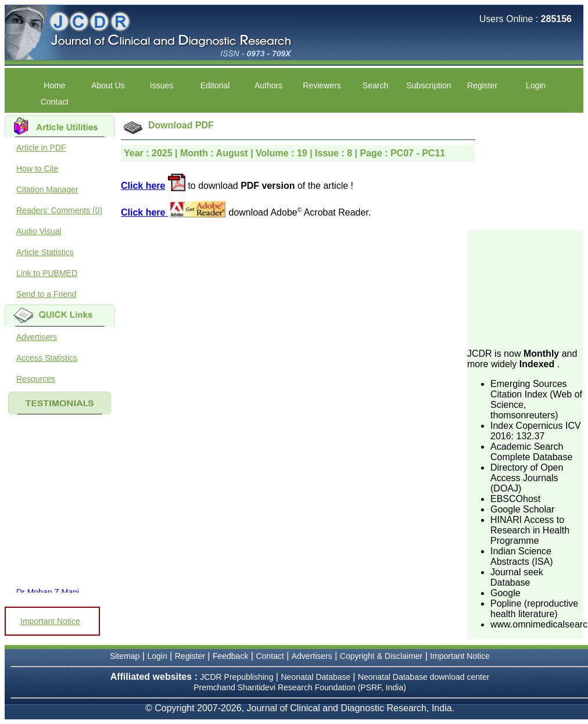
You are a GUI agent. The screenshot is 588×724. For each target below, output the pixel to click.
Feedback (230, 656)
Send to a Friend (46, 294)
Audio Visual (39, 231)
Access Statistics (47, 358)
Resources (36, 379)
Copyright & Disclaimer (381, 656)
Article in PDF (41, 148)
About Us (108, 85)
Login (536, 85)
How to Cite (37, 169)
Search (375, 85)
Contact (55, 102)
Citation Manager (47, 189)
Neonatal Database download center (424, 677)
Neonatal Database (317, 677)
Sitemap (125, 656)
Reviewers (322, 85)
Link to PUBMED (47, 273)
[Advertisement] (525, 288)
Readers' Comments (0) (59, 210)
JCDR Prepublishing (236, 677)
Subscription (429, 85)
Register (482, 85)
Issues (162, 85)
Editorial (215, 85)
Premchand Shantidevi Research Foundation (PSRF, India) (300, 687)
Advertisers (37, 337)
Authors (268, 85)
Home (54, 85)
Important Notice (50, 621)
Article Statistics (45, 252)
